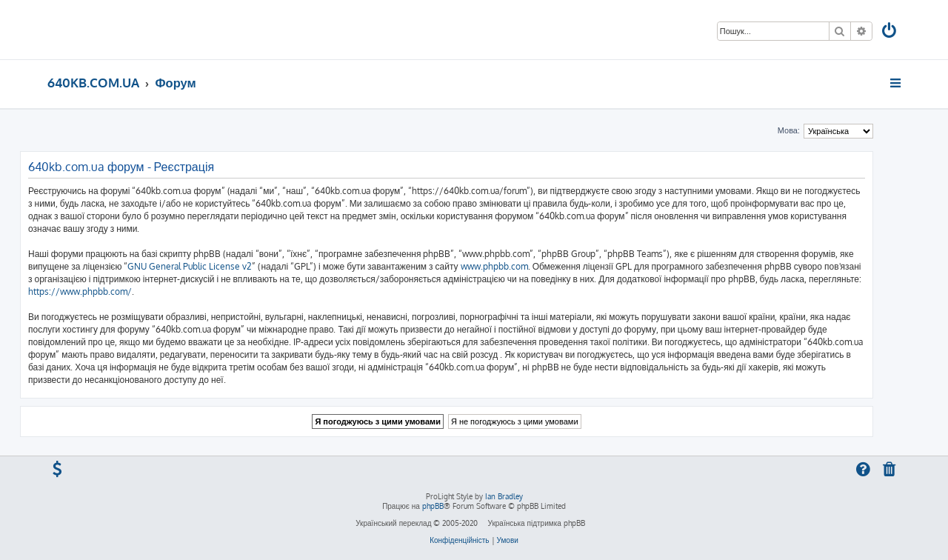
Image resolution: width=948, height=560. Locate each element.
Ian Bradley (504, 496)
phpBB (433, 506)
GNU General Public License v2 (190, 266)
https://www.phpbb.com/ (80, 291)
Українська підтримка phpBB (536, 523)
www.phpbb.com (494, 266)
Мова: (789, 130)
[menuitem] (890, 32)
